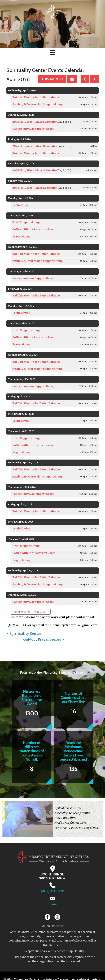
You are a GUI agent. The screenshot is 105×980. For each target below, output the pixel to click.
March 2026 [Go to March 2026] (23, 612)
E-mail (52, 904)
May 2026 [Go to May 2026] (40, 612)
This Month (52, 79)
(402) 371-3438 (53, 891)
